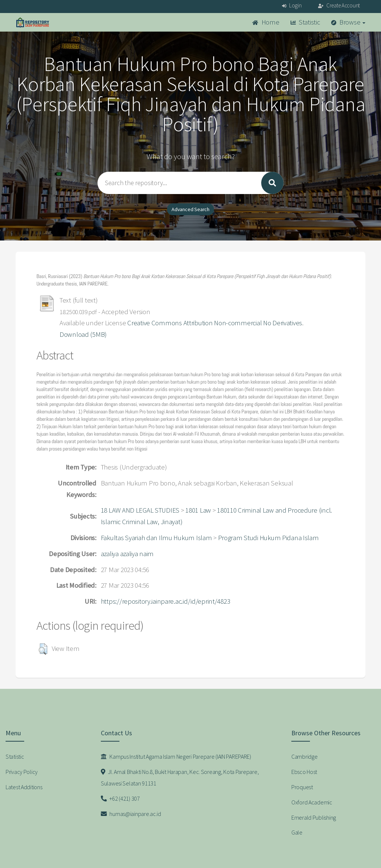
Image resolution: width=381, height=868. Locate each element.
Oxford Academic (312, 802)
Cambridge (304, 756)
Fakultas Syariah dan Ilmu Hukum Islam (156, 538)
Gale (297, 832)
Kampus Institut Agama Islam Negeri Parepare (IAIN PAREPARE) (176, 756)
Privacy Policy (22, 772)
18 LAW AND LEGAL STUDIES (140, 510)
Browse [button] (348, 22)
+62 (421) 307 (120, 798)
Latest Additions (24, 787)
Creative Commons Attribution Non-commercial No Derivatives (215, 323)
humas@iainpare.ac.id (131, 814)
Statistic (305, 22)
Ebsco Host (304, 772)
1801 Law (198, 510)
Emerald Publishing (314, 817)
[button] (43, 649)
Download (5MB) (83, 334)
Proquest (302, 787)
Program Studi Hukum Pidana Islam (268, 538)
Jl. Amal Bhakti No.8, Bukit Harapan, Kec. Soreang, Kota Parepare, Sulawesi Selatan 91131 (180, 777)
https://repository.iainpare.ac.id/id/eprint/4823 (166, 601)
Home (266, 22)
